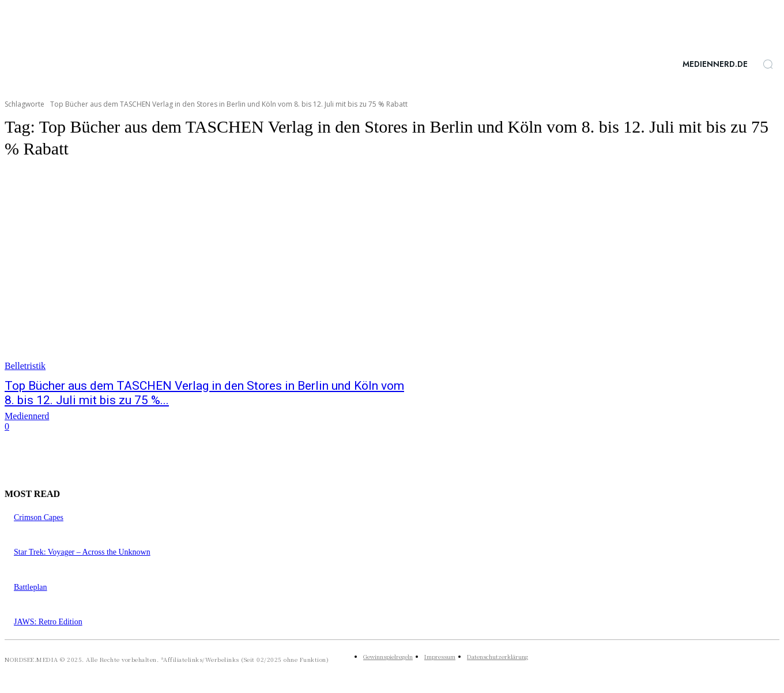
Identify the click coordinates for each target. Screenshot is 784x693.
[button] (768, 64)
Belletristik (25, 366)
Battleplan (31, 587)
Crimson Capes (39, 517)
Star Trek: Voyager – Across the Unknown (82, 552)
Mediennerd (27, 416)
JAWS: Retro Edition (48, 622)
